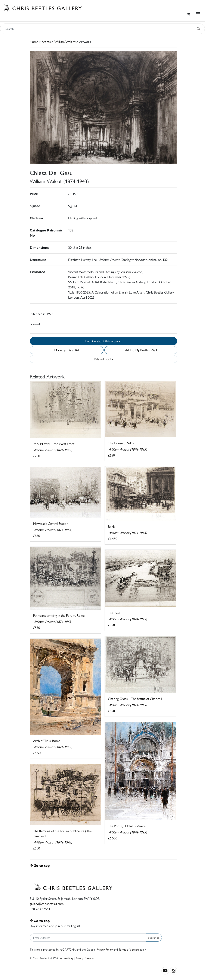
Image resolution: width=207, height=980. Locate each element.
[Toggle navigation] (198, 14)
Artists (46, 41)
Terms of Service (129, 949)
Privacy (79, 958)
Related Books (103, 359)
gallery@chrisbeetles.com (47, 904)
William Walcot (65, 41)
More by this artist (67, 350)
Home (34, 41)
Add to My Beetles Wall (141, 350)
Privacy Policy (105, 949)
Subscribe (154, 937)
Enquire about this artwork (104, 341)
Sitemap (90, 958)
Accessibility (67, 958)
